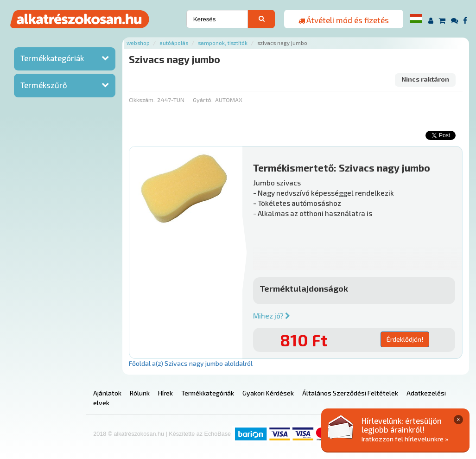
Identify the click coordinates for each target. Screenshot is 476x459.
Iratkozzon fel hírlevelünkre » (405, 439)
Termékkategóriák (52, 58)
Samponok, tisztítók (223, 43)
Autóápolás (174, 43)
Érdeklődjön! (405, 339)
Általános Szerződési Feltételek (350, 393)
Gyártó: (203, 100)
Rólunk (140, 393)
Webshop (138, 43)
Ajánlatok (107, 393)
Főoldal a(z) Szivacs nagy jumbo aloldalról (191, 363)
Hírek (165, 393)
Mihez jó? (272, 316)
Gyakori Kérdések (268, 393)
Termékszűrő (44, 85)
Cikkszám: (142, 100)
